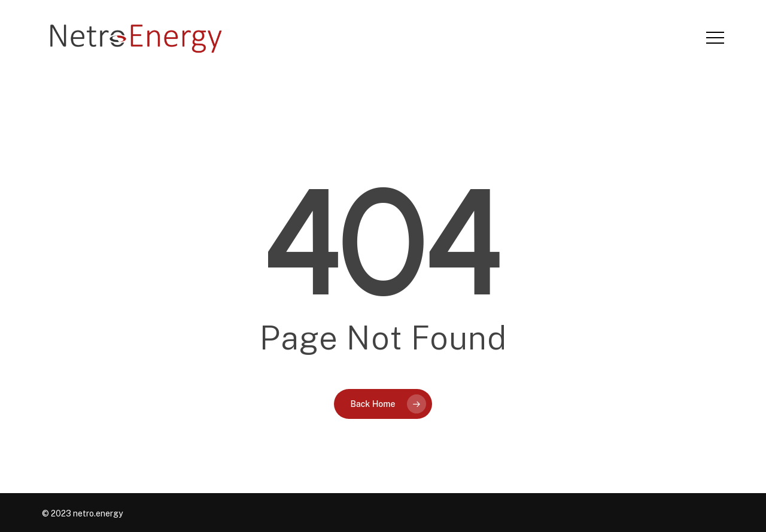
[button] (715, 38)
